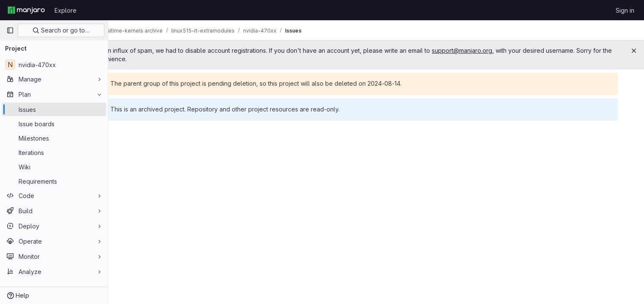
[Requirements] (54, 181)
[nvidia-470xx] (54, 65)
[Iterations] (54, 152)
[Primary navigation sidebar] (10, 30)
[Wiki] (54, 167)
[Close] (634, 51)
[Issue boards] (54, 124)
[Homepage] (26, 10)
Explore (66, 10)
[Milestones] (54, 138)
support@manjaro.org (506, 50)
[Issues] (54, 109)
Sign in (625, 10)
